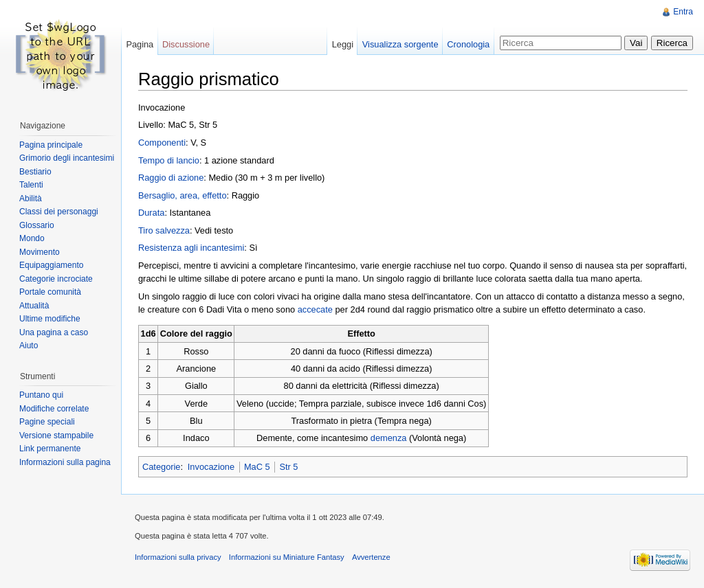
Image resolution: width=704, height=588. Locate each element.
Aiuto (29, 346)
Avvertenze (371, 557)
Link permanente (50, 449)
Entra (683, 12)
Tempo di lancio (169, 160)
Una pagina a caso (54, 332)
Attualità (34, 306)
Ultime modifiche (50, 319)
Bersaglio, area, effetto (183, 195)
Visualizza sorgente (400, 44)
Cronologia (468, 44)
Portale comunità (50, 292)
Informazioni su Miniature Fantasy (287, 557)
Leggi (343, 44)
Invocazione (211, 467)
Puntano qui (41, 395)
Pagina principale (51, 145)
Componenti (162, 143)
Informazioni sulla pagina (65, 462)
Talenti (31, 185)
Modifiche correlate (54, 409)
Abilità (31, 199)
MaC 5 (257, 467)
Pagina (140, 44)
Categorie (162, 467)
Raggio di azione (171, 178)
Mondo (32, 238)
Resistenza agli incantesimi (191, 248)
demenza (389, 438)
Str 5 (288, 467)
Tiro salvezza (164, 230)
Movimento (40, 252)
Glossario (37, 225)
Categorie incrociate (56, 279)
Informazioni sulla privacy (178, 557)
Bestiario (35, 172)
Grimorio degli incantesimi (67, 158)
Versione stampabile (56, 436)
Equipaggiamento (51, 265)
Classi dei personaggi (59, 212)
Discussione (186, 44)
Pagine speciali (47, 422)
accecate (315, 309)
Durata (151, 213)
